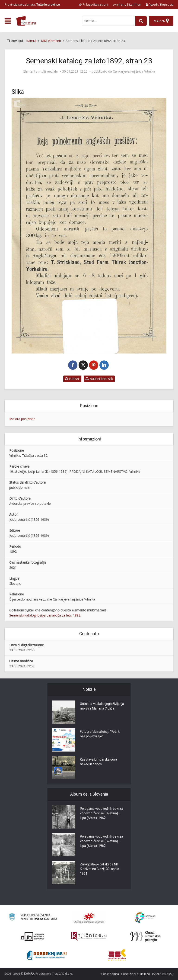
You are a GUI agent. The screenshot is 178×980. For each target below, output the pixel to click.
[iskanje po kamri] (108, 21)
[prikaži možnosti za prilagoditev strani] (93, 4)
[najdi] (141, 21)
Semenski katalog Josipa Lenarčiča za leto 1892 (45, 615)
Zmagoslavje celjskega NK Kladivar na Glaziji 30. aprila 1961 (100, 869)
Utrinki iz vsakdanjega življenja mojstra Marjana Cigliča (102, 706)
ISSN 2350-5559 (163, 974)
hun (138, 4)
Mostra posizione (22, 419)
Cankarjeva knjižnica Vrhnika (134, 71)
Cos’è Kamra (110, 974)
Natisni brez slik (99, 379)
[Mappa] (161, 21)
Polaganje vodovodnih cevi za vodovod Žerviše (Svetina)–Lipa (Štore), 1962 (102, 813)
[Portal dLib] (33, 936)
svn (115, 4)
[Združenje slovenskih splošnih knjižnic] (89, 936)
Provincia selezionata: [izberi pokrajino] (32, 4)
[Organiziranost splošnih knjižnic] (89, 918)
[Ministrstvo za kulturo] (33, 918)
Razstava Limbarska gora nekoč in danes (99, 762)
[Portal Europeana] (145, 918)
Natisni (72, 379)
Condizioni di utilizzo (136, 974)
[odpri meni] (8, 21)
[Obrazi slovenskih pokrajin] (145, 936)
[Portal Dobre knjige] (47, 955)
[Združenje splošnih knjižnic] (117, 955)
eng (123, 4)
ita (131, 4)
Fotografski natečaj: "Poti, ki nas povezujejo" (100, 734)
